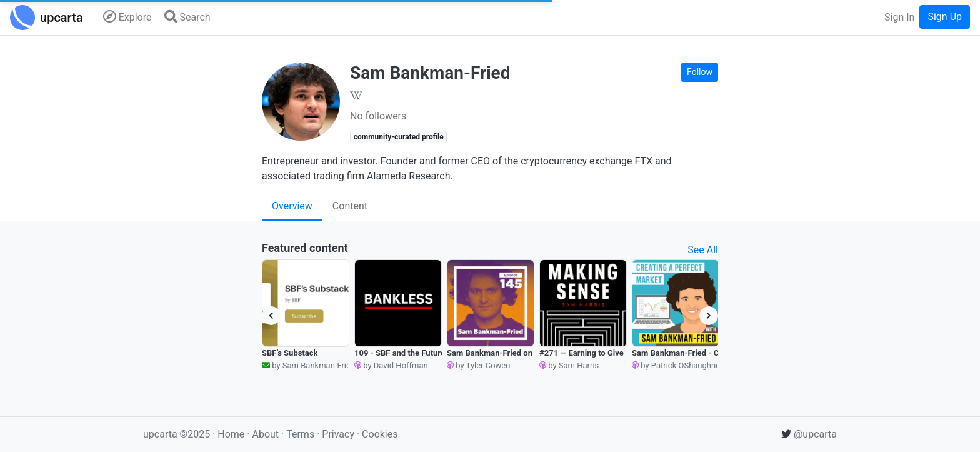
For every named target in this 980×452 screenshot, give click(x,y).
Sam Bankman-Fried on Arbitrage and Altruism (532, 353)
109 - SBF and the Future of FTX (413, 353)
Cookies (380, 434)
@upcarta (809, 434)
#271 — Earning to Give (582, 353)
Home (231, 434)
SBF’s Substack (290, 353)
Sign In (899, 17)
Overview (292, 206)
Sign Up (945, 17)
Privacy (339, 434)
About (265, 434)
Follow (700, 72)
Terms (302, 434)
